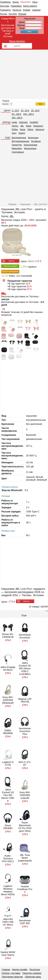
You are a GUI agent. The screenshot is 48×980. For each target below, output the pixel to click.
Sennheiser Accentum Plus (25, 731)
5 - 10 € (15, 110)
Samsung (40, 129)
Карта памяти (30, 6)
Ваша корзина (17, 41)
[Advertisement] (24, 74)
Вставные (36, 141)
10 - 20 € (25, 110)
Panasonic (38, 126)
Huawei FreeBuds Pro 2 (25, 889)
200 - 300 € (17, 118)
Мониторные (30, 148)
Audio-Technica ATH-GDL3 (8, 859)
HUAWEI (34, 122)
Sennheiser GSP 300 (25, 922)
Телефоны (5, 2)
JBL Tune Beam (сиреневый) (25, 858)
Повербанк (16, 6)
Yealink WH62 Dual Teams (8, 954)
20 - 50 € (35, 110)
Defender (23, 122)
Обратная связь (33, 977)
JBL (22, 126)
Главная (6, 969)
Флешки (22, 14)
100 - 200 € (28, 114)
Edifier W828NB (8, 732)
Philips (15, 129)
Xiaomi (22, 133)
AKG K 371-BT (25, 763)
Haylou (15, 126)
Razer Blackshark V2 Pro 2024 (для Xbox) (25, 827)
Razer (23, 129)
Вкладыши (33, 138)
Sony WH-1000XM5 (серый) (25, 795)
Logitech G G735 (8, 763)
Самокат (36, 10)
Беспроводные (19, 138)
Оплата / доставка (11, 973)
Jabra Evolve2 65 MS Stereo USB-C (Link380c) (25, 668)
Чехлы (15, 2)
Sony (14, 133)
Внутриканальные (20, 141)
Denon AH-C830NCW (8, 636)
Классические (31, 145)
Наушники (25, 2)
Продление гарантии (12, 977)
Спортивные (18, 152)
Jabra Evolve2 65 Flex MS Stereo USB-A (8, 795)
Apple (14, 122)
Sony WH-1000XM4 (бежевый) (8, 700)
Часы (35, 2)
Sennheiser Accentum (25, 636)
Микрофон (17, 148)
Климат (27, 10)
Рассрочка (35, 969)
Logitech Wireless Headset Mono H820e (8, 890)
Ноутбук (13, 14)
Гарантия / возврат (32, 973)
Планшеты (5, 10)
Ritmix (30, 129)
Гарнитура (17, 145)
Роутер (4, 14)
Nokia (29, 126)
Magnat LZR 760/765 (25, 700)
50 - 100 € (16, 114)
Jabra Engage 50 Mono (8, 668)
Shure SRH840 (8, 827)
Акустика (5, 6)
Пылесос (17, 10)
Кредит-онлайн (20, 969)
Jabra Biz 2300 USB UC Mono (8, 922)
